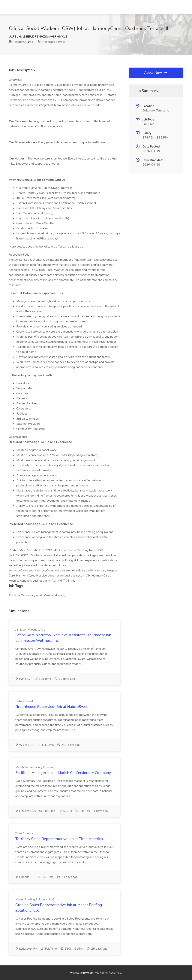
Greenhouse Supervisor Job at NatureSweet (52, 707)
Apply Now (156, 73)
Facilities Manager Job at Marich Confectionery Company (63, 773)
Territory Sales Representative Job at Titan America (59, 839)
